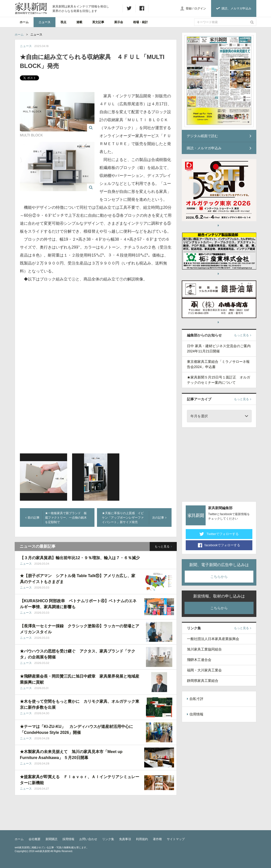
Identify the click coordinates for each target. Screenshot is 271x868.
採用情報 (68, 839)
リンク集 (108, 839)
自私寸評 (195, 699)
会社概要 (35, 839)
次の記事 (159, 518)
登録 (189, 8)
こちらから (219, 577)
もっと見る (163, 546)
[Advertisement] (219, 464)
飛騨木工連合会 (199, 660)
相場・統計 (140, 22)
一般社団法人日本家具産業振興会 (213, 639)
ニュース (45, 22)
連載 (79, 22)
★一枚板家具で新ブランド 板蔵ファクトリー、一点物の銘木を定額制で (66, 518)
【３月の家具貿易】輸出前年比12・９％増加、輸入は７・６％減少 (80, 558)
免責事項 (125, 839)
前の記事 (32, 518)
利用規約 (142, 839)
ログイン (200, 8)
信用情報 (195, 714)
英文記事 (98, 22)
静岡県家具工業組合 (203, 681)
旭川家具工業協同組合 (204, 649)
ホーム (24, 22)
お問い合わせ (88, 839)
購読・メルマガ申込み (219, 148)
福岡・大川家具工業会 (204, 670)
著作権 (157, 839)
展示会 (119, 22)
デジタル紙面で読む (219, 136)
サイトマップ (176, 839)
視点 (63, 22)
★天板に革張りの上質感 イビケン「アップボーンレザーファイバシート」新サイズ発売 (123, 518)
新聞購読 (51, 839)
